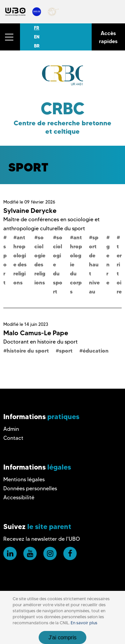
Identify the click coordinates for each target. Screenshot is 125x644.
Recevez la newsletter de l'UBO (42, 539)
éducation (96, 351)
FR (37, 28)
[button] (10, 37)
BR (37, 46)
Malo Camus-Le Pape (36, 333)
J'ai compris (63, 637)
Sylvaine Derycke (30, 211)
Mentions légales (24, 479)
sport (66, 351)
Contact (13, 438)
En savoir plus (84, 623)
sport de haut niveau (94, 264)
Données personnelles (30, 488)
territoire (119, 269)
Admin (11, 429)
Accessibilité (19, 497)
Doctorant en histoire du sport (40, 342)
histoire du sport (28, 351)
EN (37, 37)
